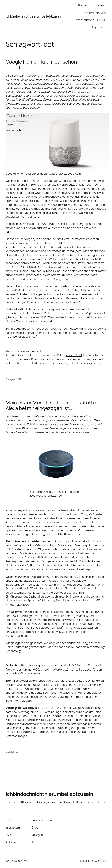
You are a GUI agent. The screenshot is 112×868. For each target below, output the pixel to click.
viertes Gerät (74, 355)
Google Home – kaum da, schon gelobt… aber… (41, 65)
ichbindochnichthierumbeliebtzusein (34, 16)
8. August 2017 (13, 379)
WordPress (101, 861)
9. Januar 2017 (13, 752)
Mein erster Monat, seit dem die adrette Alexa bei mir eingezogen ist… (51, 405)
